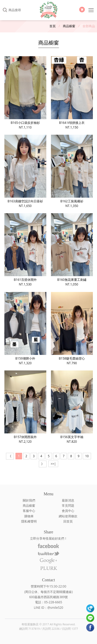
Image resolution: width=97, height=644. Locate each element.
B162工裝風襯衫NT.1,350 (72, 171)
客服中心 (29, 511)
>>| (53, 464)
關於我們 (29, 500)
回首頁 (68, 521)
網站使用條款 (68, 516)
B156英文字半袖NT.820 (72, 407)
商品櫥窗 (69, 26)
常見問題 (68, 506)
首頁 (53, 26)
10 (87, 456)
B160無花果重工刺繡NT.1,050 (72, 250)
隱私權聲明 (29, 521)
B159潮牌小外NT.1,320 (25, 329)
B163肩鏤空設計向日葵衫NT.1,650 (25, 171)
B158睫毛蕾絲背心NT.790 (72, 329)
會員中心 (68, 511)
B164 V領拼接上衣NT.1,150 (72, 93)
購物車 (29, 516)
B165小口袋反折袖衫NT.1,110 (25, 93)
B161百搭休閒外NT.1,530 (25, 250)
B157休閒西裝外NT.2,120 (25, 407)
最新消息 (68, 500)
